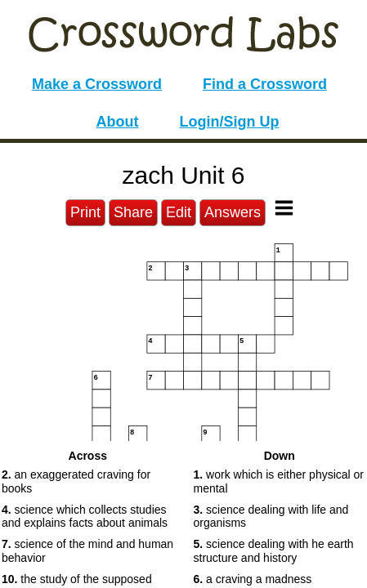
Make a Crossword (97, 84)
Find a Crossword (265, 84)
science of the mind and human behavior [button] (87, 551)
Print (85, 212)
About (118, 122)
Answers (233, 212)
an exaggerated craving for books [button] (76, 481)
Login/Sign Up (230, 122)
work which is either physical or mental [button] (279, 481)
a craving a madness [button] (253, 579)
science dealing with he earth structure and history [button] (274, 551)
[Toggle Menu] (284, 208)
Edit (179, 212)
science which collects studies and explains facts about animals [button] (85, 517)
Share (133, 212)
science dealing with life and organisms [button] (271, 517)
